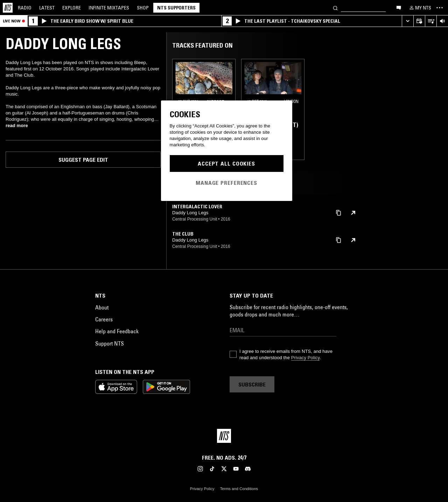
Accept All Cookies (226, 163)
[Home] (8, 8)
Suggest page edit (83, 160)
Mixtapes (109, 8)
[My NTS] (420, 8)
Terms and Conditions (239, 489)
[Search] (335, 8)
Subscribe (252, 384)
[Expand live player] (408, 21)
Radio (25, 8)
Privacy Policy (305, 358)
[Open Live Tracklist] (431, 21)
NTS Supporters (176, 8)
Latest (47, 8)
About (102, 307)
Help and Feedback (117, 331)
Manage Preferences (226, 183)
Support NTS (110, 343)
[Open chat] (399, 7)
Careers (104, 319)
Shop (143, 8)
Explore (72, 8)
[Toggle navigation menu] (440, 8)
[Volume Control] (442, 21)
